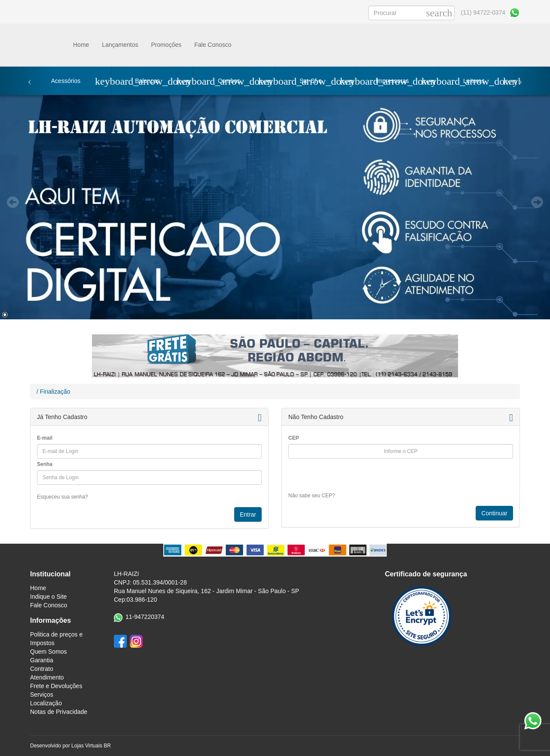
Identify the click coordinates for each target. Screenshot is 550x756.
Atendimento (47, 677)
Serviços (42, 695)
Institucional (50, 574)
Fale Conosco (213, 45)
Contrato (42, 669)
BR (107, 746)
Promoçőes (166, 45)
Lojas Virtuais (87, 746)
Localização (46, 703)
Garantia (42, 660)
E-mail (45, 438)
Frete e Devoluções (56, 686)
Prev (13, 202)
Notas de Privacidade (59, 712)
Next (537, 202)
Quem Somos (49, 652)
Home (81, 45)
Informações (50, 620)
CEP (294, 438)
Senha (45, 464)
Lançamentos (120, 45)
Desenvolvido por (51, 746)
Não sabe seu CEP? (312, 496)
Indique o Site (49, 597)
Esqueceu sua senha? (63, 497)
